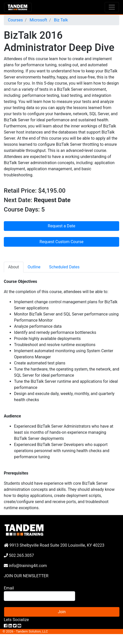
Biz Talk (60, 20)
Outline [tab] (34, 267)
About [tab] (14, 267)
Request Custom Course (61, 242)
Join (62, 612)
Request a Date (62, 226)
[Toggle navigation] (112, 7)
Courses (15, 20)
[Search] (39, 596)
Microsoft (38, 20)
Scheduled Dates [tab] (64, 267)
